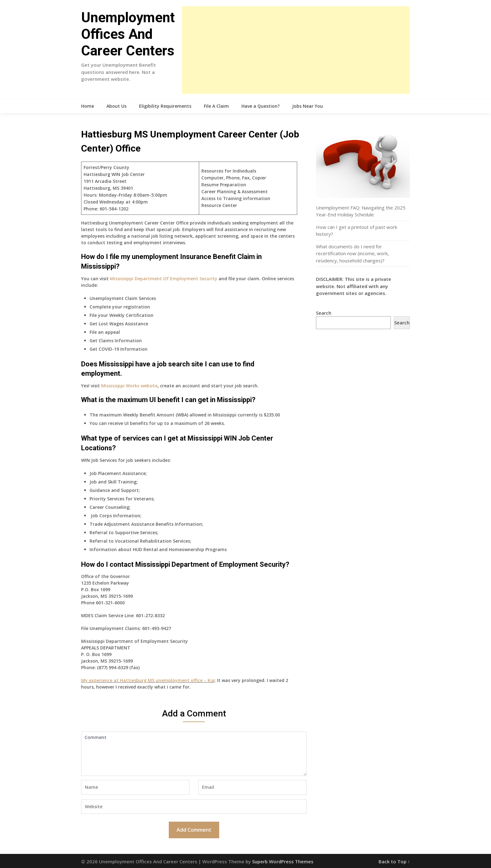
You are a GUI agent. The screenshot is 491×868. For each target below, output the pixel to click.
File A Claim (216, 106)
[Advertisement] (296, 50)
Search (324, 313)
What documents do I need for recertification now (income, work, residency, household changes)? (352, 253)
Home (88, 106)
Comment (194, 754)
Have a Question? (261, 106)
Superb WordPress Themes (283, 861)
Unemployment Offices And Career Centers (128, 34)
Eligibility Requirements (165, 106)
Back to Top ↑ (394, 861)
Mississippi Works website (129, 386)
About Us (116, 106)
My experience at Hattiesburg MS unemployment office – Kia (148, 680)
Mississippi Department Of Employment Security (164, 279)
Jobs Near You (308, 106)
